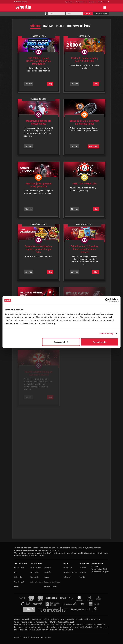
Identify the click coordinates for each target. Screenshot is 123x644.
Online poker (18, 577)
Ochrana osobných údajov (52, 582)
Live (16, 572)
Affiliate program (36, 567)
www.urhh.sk (96, 619)
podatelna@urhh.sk (83, 619)
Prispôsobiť (61, 342)
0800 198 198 (68, 567)
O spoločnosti (80, 2)
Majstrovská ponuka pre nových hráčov (39, 122)
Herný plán (48, 567)
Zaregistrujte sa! (101, 14)
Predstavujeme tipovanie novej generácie (39, 185)
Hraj (50, 84)
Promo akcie (34, 577)
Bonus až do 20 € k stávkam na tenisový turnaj (84, 122)
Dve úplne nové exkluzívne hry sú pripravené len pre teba (39, 249)
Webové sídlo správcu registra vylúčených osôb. (32, 553)
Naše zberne (67, 577)
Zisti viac (29, 84)
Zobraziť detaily (106, 333)
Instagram (83, 572)
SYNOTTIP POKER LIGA (85, 183)
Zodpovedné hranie (37, 582)
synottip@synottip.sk (70, 572)
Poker (60, 26)
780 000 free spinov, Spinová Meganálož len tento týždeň (39, 61)
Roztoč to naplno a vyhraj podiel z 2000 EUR (85, 60)
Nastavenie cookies (50, 587)
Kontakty (91, 2)
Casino (16, 587)
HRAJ (96, 272)
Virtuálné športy (19, 582)
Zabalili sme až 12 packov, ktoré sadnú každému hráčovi (84, 249)
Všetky (35, 26)
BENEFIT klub (35, 572)
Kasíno (48, 26)
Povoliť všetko (100, 342)
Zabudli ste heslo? (103, 2)
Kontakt (47, 577)
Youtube (82, 577)
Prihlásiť (88, 14)
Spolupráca (69, 2)
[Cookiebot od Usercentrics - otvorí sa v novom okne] (107, 300)
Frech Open (93, 146)
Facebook (83, 567)
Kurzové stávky (79, 26)
